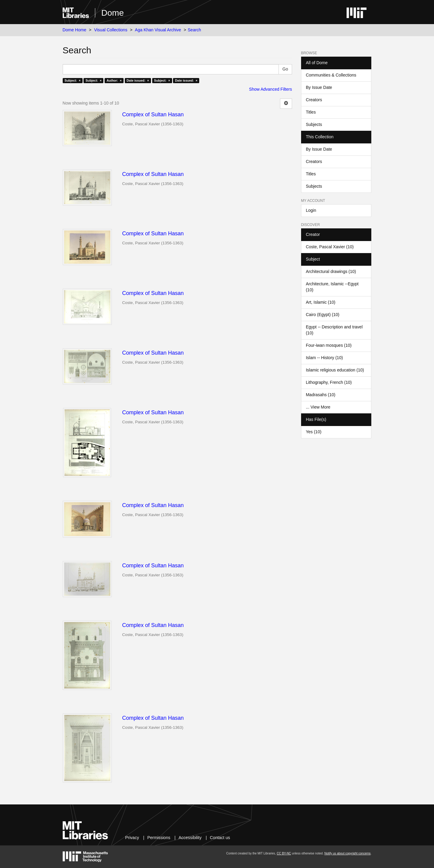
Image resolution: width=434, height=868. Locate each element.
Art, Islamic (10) (321, 302)
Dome (113, 13)
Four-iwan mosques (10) (329, 345)
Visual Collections (111, 30)
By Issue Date (319, 87)
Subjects (314, 124)
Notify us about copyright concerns (347, 853)
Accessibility (190, 838)
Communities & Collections (331, 75)
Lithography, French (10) (329, 382)
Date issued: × (138, 80)
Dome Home (75, 30)
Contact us (220, 838)
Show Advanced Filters (270, 89)
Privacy (132, 838)
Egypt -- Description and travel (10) (334, 330)
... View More (318, 407)
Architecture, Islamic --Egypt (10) (332, 287)
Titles (311, 112)
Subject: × (72, 80)
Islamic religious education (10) (335, 370)
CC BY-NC (284, 853)
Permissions (159, 838)
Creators (314, 100)
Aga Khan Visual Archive (158, 30)
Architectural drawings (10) (331, 271)
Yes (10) (314, 432)
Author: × (114, 80)
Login (311, 210)
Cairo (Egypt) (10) (323, 315)
